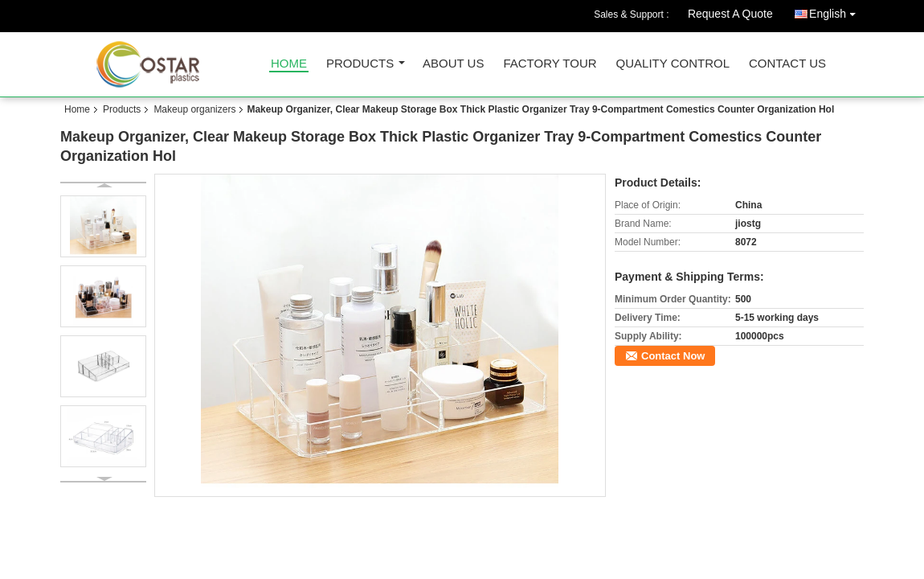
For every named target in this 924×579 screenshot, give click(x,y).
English (836, 11)
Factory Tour (550, 64)
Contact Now (673, 356)
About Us (453, 64)
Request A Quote (730, 14)
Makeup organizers (194, 109)
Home (289, 64)
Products (360, 64)
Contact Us (787, 64)
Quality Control (673, 64)
